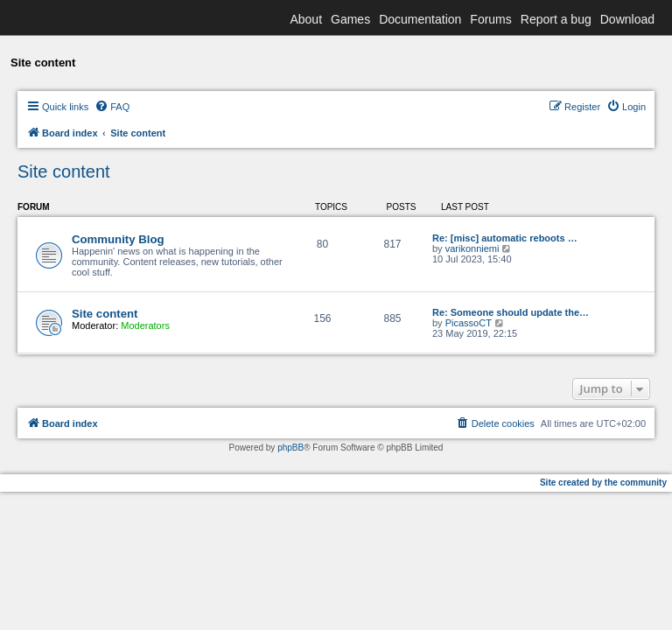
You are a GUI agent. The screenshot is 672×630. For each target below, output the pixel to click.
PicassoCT (469, 323)
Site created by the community (603, 483)
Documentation (420, 19)
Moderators (145, 325)
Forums (490, 19)
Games (350, 19)
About (306, 19)
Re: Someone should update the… (511, 312)
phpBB (290, 448)
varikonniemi (472, 248)
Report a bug (556, 19)
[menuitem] (112, 107)
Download (627, 19)
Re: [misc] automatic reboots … (505, 238)
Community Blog (118, 239)
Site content (64, 171)
